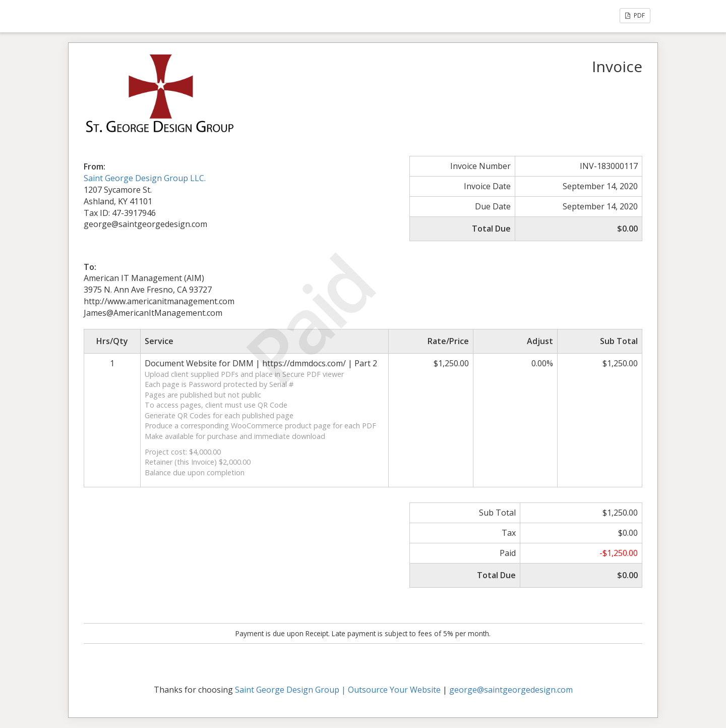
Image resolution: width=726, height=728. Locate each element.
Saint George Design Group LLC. (145, 178)
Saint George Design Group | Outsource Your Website (338, 690)
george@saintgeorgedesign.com (511, 690)
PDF (635, 15)
